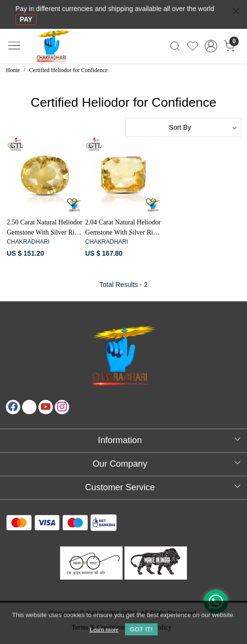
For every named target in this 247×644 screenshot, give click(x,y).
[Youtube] (46, 407)
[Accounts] (211, 46)
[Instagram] (62, 407)
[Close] (236, 11)
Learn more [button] (104, 629)
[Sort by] (183, 127)
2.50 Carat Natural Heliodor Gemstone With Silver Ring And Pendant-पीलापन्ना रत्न (44, 228)
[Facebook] (13, 407)
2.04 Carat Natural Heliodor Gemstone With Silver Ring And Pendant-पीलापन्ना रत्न (123, 228)
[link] (175, 46)
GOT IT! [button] (141, 629)
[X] (29, 407)
